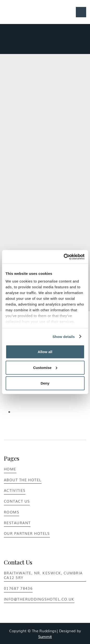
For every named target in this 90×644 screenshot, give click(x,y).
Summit (45, 636)
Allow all (45, 352)
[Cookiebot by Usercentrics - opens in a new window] (64, 257)
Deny (45, 383)
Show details (64, 336)
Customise (45, 367)
